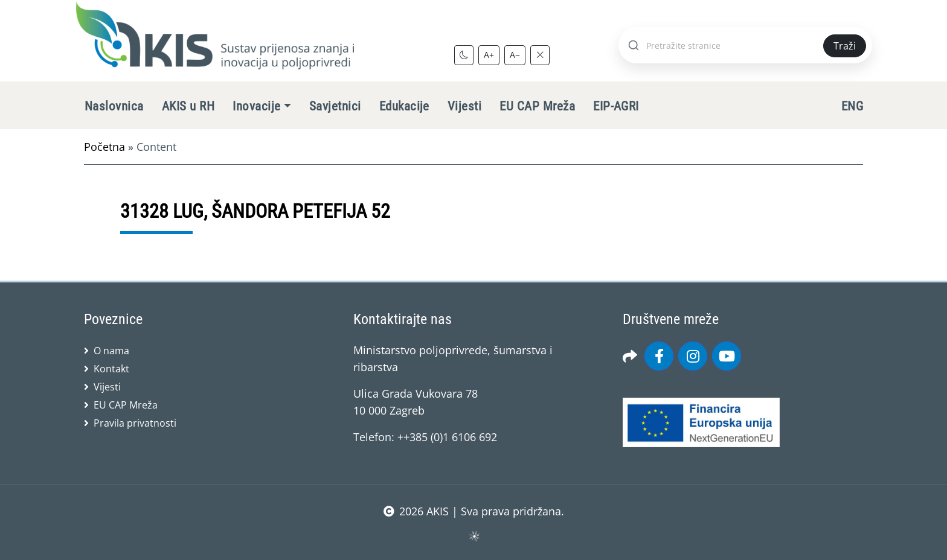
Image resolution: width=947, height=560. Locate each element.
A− (515, 55)
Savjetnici (335, 106)
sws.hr (474, 536)
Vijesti (464, 106)
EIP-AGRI (616, 106)
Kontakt (111, 369)
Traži (845, 46)
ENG (852, 106)
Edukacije (404, 106)
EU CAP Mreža (537, 106)
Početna (104, 147)
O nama (111, 351)
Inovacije (256, 106)
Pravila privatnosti (135, 423)
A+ (489, 55)
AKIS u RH (188, 106)
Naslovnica (114, 106)
